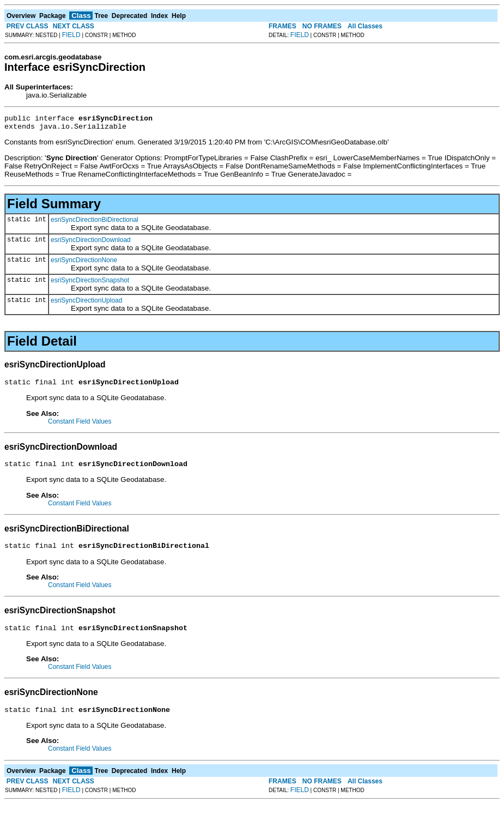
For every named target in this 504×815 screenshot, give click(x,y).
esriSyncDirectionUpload (86, 304)
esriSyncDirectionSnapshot (90, 283)
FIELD (71, 35)
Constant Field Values (80, 426)
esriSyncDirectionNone (84, 263)
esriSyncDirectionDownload (91, 243)
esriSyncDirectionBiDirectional (95, 223)
